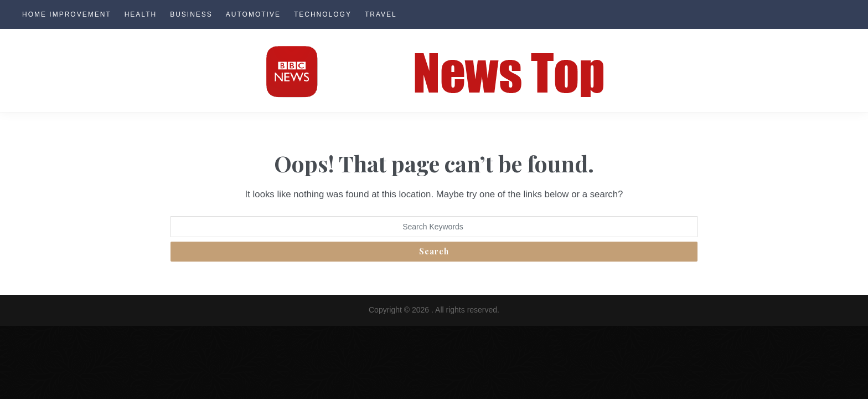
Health (141, 14)
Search (434, 251)
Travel (381, 14)
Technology (323, 14)
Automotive (253, 14)
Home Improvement (67, 14)
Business (191, 14)
